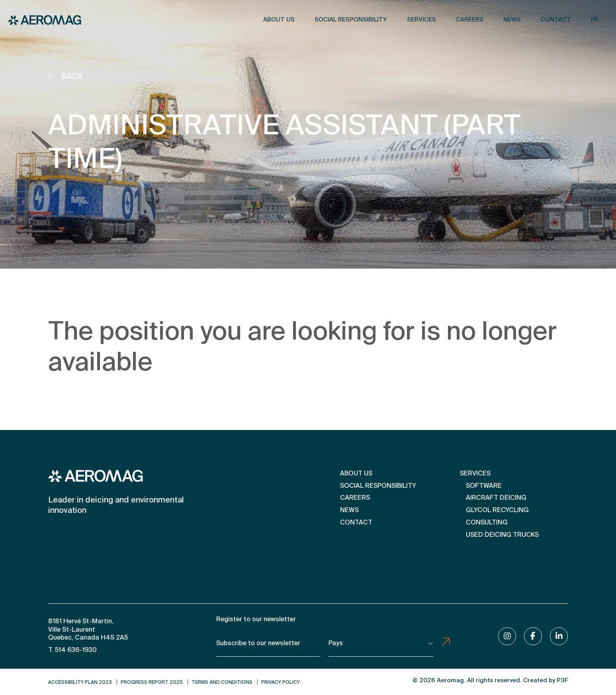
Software (484, 486)
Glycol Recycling (497, 510)
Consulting (487, 523)
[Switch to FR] (594, 20)
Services (421, 20)
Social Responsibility (351, 20)
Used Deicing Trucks (502, 535)
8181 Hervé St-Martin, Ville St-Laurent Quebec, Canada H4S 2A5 (88, 630)
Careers (470, 20)
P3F (562, 680)
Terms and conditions (222, 683)
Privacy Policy (281, 683)
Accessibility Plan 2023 (80, 683)
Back (66, 77)
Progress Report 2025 (152, 683)
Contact (556, 20)
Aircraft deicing (496, 498)
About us (279, 20)
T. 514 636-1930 (72, 650)
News (512, 20)
